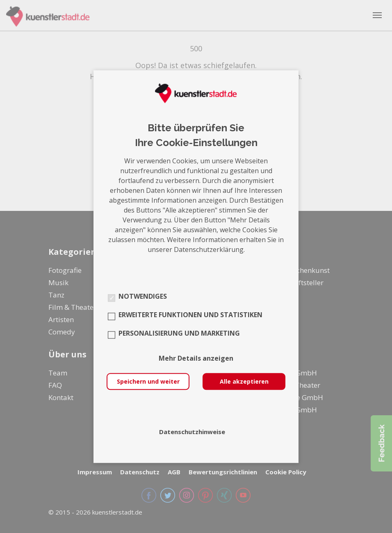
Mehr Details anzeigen (196, 358)
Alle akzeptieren (244, 381)
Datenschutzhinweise (192, 432)
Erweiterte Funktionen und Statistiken (190, 315)
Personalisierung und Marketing (179, 333)
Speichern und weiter (148, 381)
